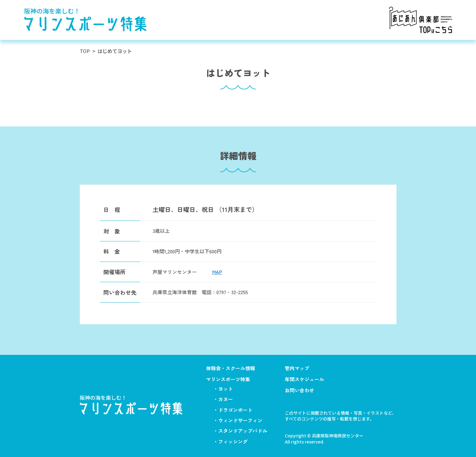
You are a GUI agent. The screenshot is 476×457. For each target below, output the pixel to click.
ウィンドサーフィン (240, 420)
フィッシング (233, 441)
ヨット (226, 389)
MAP (217, 272)
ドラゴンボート (235, 410)
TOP (85, 51)
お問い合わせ (300, 390)
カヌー (226, 399)
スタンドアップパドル (243, 431)
